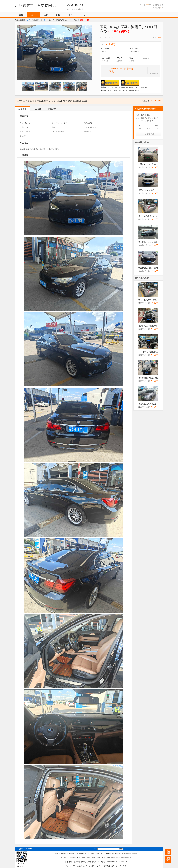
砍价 (46, 15)
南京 (55, 7)
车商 (70, 15)
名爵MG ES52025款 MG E (148, 164)
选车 (33, 15)
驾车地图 (123, 853)
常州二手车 (111, 858)
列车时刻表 (133, 853)
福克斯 (78, 9)
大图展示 (52, 109)
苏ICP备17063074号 (119, 866)
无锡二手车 (101, 858)
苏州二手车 (91, 858)
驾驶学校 (99, 853)
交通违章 (83, 853)
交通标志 (107, 853)
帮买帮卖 (168, 852)
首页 (21, 15)
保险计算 (67, 853)
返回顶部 (168, 859)
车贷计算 (75, 853)
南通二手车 (121, 858)
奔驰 (73, 9)
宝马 (69, 9)
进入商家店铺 (149, 134)
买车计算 (58, 853)
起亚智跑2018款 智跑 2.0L (148, 190)
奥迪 (84, 9)
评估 (58, 15)
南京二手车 (81, 858)
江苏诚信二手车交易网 (33, 6)
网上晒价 (91, 853)
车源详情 (22, 109)
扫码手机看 (154, 73)
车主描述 (37, 109)
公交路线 (115, 853)
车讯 (83, 15)
